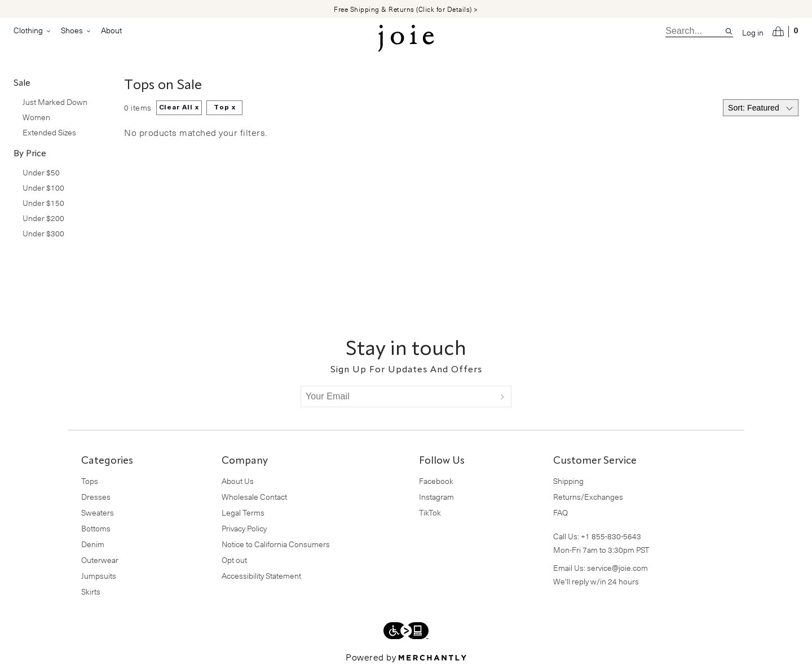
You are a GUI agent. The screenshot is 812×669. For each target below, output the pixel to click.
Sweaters (98, 512)
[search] (695, 31)
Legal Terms (243, 512)
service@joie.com (617, 568)
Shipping (568, 481)
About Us (238, 481)
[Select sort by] (761, 108)
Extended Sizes (49, 132)
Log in (753, 33)
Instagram (436, 497)
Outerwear (100, 560)
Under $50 (41, 172)
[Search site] (729, 31)
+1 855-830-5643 (611, 536)
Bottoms (96, 528)
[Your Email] (398, 397)
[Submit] (502, 397)
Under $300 (43, 233)
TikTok (430, 512)
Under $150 (43, 203)
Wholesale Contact (254, 497)
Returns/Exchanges (588, 497)
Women (36, 117)
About (111, 30)
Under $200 (43, 218)
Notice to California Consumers (276, 544)
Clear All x (179, 108)
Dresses (96, 497)
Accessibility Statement (261, 576)
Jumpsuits (99, 576)
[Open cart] (785, 32)
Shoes (76, 30)
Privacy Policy (244, 528)
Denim (93, 544)
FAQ (561, 512)
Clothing (33, 30)
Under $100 (43, 188)
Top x (225, 108)
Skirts (91, 591)
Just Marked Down (55, 102)
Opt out (234, 560)
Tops (90, 481)
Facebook (436, 481)
